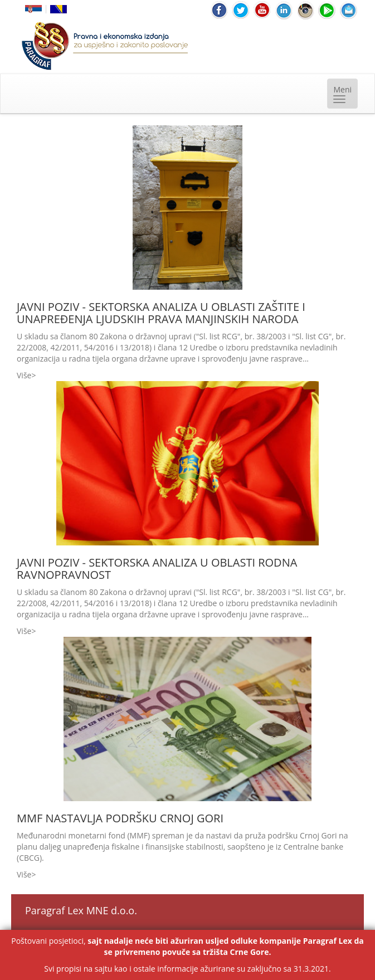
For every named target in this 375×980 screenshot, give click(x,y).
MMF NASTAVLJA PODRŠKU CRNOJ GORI (120, 818)
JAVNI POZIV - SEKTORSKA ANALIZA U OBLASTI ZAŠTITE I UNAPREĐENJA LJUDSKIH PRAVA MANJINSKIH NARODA (161, 313)
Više (24, 375)
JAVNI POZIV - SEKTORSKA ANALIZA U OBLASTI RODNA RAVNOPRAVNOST (157, 569)
